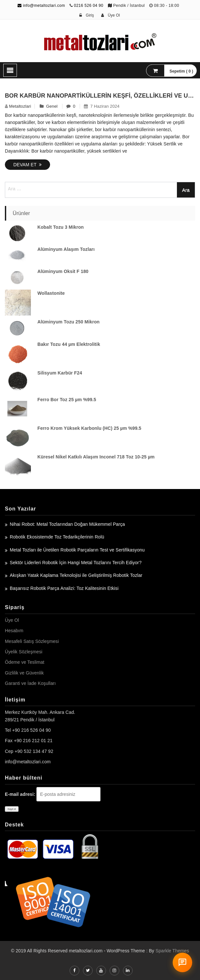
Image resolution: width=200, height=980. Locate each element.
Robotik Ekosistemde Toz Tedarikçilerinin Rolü (57, 537)
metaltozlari (20, 106)
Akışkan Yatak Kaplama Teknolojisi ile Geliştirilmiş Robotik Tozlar (76, 575)
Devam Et (27, 165)
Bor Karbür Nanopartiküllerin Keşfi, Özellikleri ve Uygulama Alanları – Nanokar (100, 96)
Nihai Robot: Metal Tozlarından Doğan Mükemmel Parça (67, 524)
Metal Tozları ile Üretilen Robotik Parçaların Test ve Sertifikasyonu (77, 550)
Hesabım (14, 631)
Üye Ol (12, 620)
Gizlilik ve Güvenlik (24, 673)
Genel (52, 106)
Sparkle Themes (172, 951)
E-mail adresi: (20, 794)
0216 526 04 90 (88, 6)
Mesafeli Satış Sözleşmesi (32, 641)
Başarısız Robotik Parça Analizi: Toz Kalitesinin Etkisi (64, 588)
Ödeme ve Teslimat (25, 662)
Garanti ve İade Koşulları (30, 683)
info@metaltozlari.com (41, 6)
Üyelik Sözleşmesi (24, 652)
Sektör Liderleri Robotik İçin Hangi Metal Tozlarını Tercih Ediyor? (76, 563)
